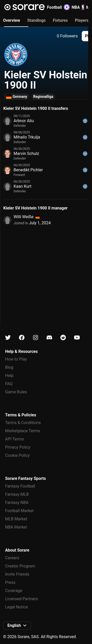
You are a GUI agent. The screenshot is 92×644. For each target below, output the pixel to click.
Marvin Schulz (26, 154)
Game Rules (16, 392)
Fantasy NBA (17, 503)
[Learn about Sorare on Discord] (49, 338)
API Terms (15, 439)
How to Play (16, 359)
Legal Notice (16, 607)
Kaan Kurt (22, 186)
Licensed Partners (22, 599)
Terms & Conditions (23, 423)
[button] (17, 626)
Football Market (19, 511)
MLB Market (16, 519)
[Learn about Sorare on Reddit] (63, 338)
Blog (9, 367)
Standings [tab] (36, 20)
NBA (78, 7)
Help (9, 376)
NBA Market (16, 527)
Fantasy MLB (17, 494)
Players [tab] (82, 20)
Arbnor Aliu (24, 121)
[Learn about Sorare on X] (8, 338)
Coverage (14, 591)
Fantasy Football (20, 486)
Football (58, 7)
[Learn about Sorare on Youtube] (77, 338)
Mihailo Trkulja (27, 137)
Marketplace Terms (23, 431)
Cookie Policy (17, 455)
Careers (12, 558)
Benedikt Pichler (28, 170)
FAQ (9, 384)
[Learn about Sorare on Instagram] (36, 338)
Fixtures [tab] (60, 20)
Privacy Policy (18, 447)
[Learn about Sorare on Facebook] (22, 338)
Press (10, 582)
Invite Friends (17, 574)
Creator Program (20, 566)
